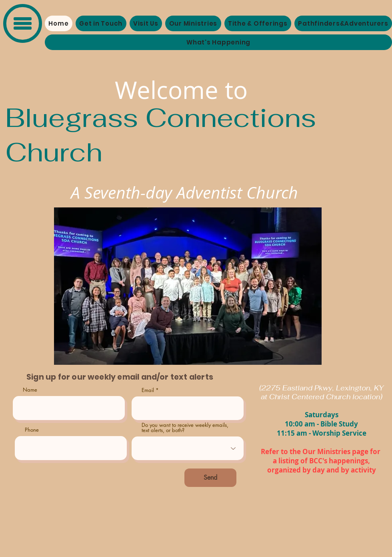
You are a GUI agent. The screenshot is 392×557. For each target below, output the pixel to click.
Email (148, 390)
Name (30, 390)
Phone (32, 430)
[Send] (210, 478)
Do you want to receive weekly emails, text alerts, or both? (185, 428)
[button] (23, 23)
